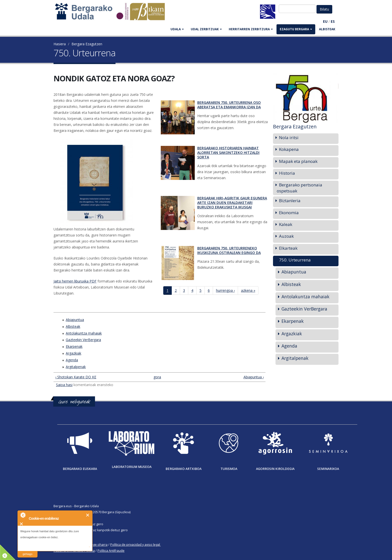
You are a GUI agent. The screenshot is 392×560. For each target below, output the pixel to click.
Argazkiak (73, 353)
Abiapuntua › (254, 377)
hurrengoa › (225, 290)
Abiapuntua (75, 320)
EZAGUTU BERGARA (296, 29)
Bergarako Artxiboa (183, 469)
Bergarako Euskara (80, 469)
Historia (287, 173)
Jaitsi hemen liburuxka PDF (75, 281)
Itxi (88, 515)
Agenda (72, 360)
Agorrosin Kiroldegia (275, 469)
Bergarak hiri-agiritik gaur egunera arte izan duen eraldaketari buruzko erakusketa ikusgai (232, 203)
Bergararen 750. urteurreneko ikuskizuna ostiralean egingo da (229, 250)
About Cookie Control (23, 515)
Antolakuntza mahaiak (84, 333)
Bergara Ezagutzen (87, 44)
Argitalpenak (76, 367)
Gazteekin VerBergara (83, 340)
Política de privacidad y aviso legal (135, 545)
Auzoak (286, 236)
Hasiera (60, 44)
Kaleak (286, 224)
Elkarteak (288, 248)
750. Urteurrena (295, 260)
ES (333, 21)
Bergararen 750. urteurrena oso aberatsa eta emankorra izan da (229, 105)
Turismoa (229, 469)
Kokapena (289, 149)
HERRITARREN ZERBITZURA (251, 29)
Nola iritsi (289, 137)
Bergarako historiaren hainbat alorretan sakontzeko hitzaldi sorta (228, 153)
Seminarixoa (328, 469)
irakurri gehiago (27, 551)
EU (325, 21)
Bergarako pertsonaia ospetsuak (299, 188)
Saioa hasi (64, 385)
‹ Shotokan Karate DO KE (76, 377)
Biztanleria (290, 201)
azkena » (248, 290)
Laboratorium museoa (132, 467)
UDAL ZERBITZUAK (206, 29)
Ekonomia (289, 213)
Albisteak (327, 29)
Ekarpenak (74, 346)
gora (157, 377)
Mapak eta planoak (298, 161)
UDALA (177, 29)
